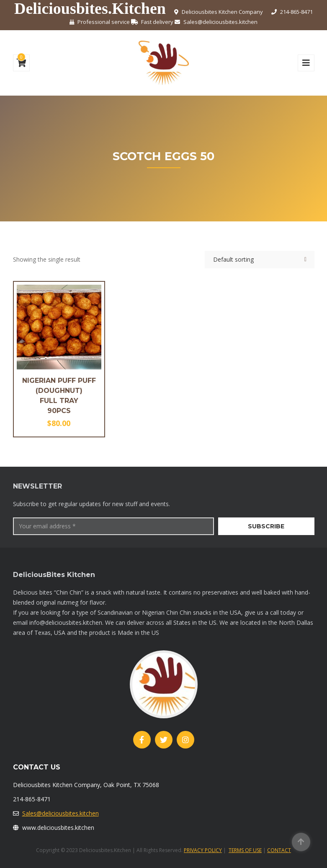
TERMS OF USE (245, 850)
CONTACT (279, 850)
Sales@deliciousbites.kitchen (61, 813)
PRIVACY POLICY (203, 850)
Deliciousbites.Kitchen (90, 8)
